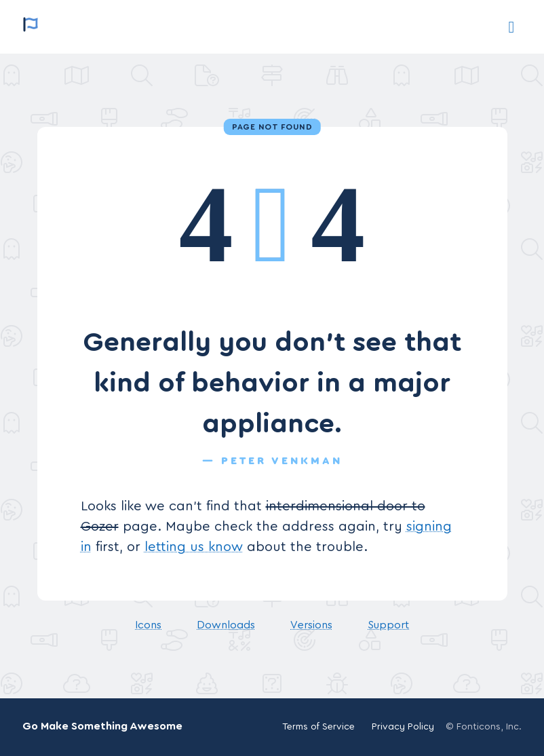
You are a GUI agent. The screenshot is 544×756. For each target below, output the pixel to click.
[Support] (511, 27)
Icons (148, 625)
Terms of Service (318, 727)
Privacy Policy (403, 727)
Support (388, 625)
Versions (311, 625)
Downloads (226, 625)
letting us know (194, 547)
